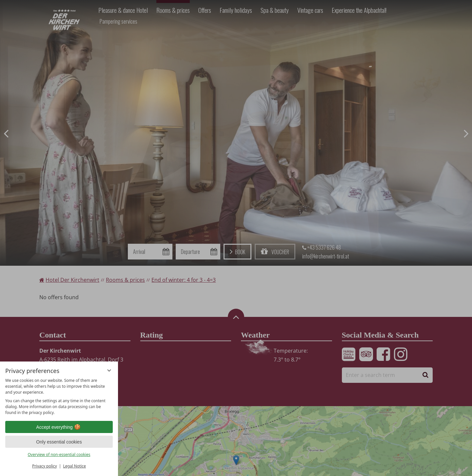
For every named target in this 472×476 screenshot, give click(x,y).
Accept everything (59, 427)
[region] (59, 397)
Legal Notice (74, 466)
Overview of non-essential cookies (59, 455)
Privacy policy (45, 466)
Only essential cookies (59, 442)
